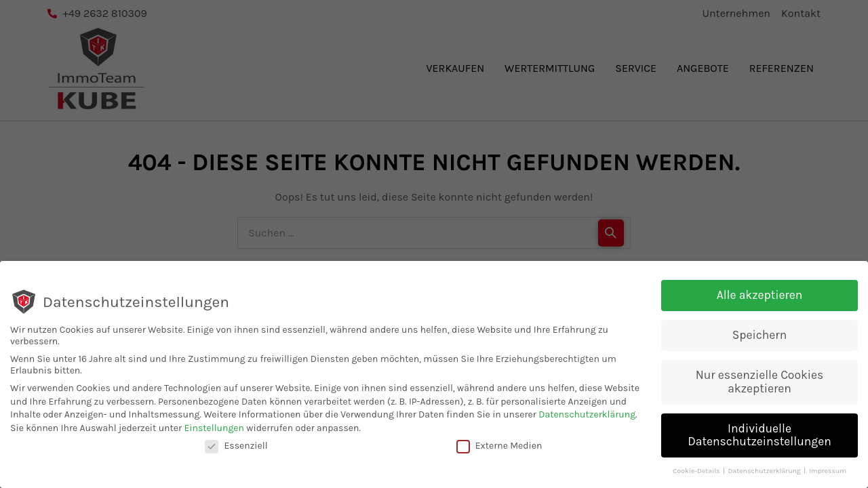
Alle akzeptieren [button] (760, 296)
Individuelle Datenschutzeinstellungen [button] (759, 436)
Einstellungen (214, 429)
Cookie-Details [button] (697, 472)
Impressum (828, 472)
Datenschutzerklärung (587, 416)
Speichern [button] (759, 336)
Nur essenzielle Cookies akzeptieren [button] (760, 383)
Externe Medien (499, 446)
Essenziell (236, 446)
